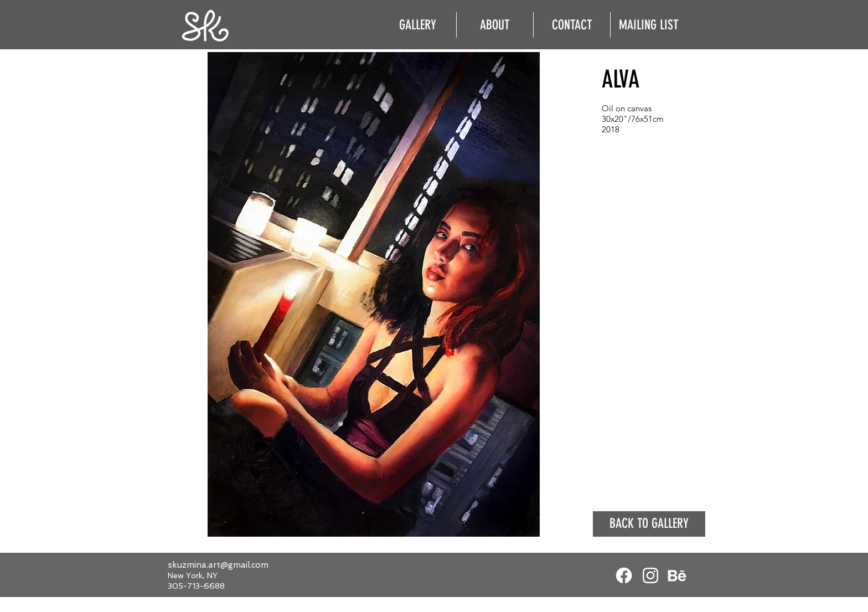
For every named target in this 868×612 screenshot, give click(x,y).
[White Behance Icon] (677, 575)
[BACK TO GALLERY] (649, 524)
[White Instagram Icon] (650, 575)
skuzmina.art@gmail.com (218, 565)
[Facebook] (624, 575)
